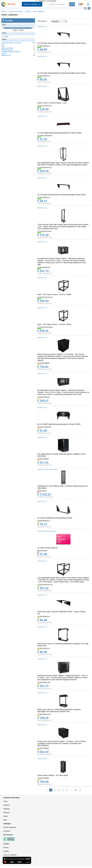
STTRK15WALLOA (44, 714)
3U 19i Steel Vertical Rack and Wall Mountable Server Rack (61, 73)
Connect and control (16, 11)
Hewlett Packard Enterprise (11, 52)
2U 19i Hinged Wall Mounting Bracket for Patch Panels (59, 133)
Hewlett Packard (7, 50)
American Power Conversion (11, 43)
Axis (3, 45)
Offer (5, 820)
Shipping (6, 809)
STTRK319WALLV (44, 76)
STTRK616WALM (44, 397)
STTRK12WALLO (43, 648)
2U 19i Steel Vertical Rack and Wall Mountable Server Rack (61, 195)
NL (85, 8)
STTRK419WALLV (44, 46)
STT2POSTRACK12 (44, 106)
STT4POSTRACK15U (45, 297)
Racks (28, 11)
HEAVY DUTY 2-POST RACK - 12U (52, 103)
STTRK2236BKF (43, 459)
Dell (3, 46)
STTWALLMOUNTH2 (45, 136)
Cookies (6, 851)
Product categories (10, 827)
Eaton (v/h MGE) (7, 48)
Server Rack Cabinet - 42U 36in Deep (53, 775)
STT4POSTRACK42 (44, 168)
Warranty (6, 812)
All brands (7, 831)
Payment (6, 805)
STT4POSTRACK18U (45, 327)
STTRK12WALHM (44, 682)
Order (5, 801)
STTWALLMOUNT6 (44, 427)
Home (4, 11)
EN (89, 8)
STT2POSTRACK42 (44, 231)
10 (75, 790)
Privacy (6, 847)
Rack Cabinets (39, 11)
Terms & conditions (10, 855)
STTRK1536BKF (43, 748)
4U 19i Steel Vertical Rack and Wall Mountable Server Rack (61, 43)
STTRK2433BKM (43, 363)
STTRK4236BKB (43, 778)
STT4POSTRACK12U (45, 585)
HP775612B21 (42, 551)
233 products (42, 21)
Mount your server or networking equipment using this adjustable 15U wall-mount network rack (59, 710)
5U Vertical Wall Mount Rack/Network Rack (55, 518)
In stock (5, 36)
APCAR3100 (42, 491)
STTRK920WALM (44, 267)
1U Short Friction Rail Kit (47, 548)
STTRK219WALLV (44, 197)
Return (6, 816)
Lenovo (4, 54)
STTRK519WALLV (44, 521)
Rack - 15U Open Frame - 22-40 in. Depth (54, 294)
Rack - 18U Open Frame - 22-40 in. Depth (54, 324)
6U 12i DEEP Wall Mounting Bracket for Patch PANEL (59, 424)
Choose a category (32, 4)
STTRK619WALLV (44, 617)
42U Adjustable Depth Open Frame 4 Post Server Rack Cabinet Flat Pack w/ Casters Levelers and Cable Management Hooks (63, 164)
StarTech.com (6, 55)
